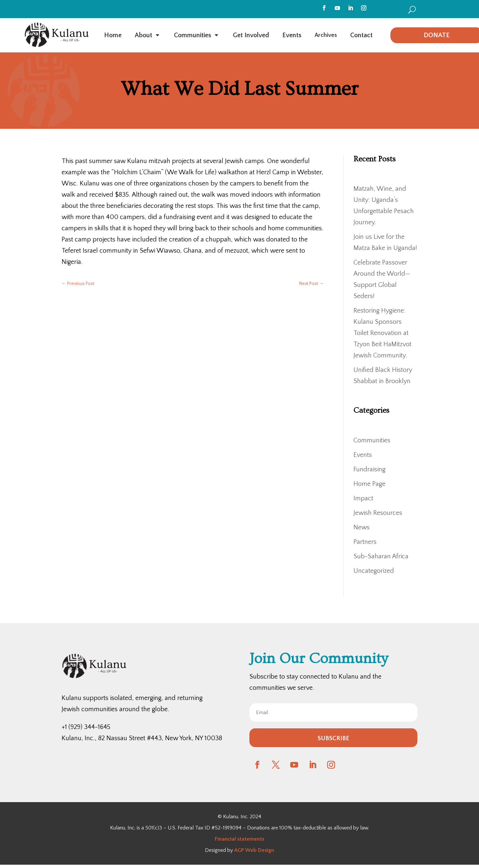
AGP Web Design (254, 850)
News (362, 527)
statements (250, 839)
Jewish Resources (378, 513)
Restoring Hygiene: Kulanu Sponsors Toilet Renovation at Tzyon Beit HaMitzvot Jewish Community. (382, 333)
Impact (363, 498)
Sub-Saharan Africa (381, 556)
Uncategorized (374, 571)
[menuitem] (412, 9)
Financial (225, 839)
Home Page (369, 484)
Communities (372, 440)
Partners (365, 542)
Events (363, 455)
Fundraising (369, 469)
